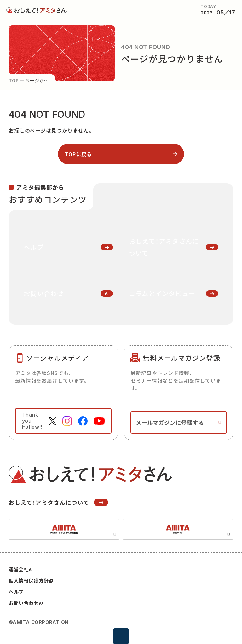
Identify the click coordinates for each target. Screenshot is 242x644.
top (14, 80)
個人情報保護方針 (31, 581)
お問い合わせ (26, 603)
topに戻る (78, 154)
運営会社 (21, 569)
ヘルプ (16, 592)
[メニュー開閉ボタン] (121, 636)
